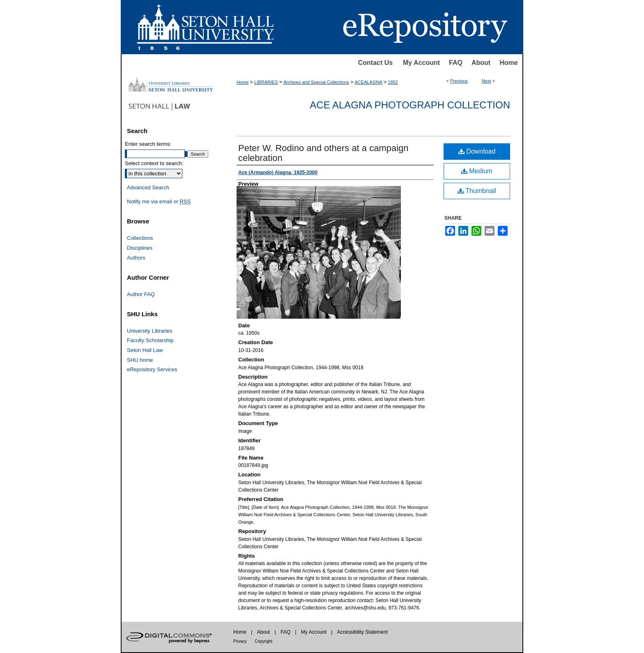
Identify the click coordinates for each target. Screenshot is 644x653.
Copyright (263, 641)
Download (477, 151)
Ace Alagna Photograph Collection (410, 105)
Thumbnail (477, 191)
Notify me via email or (159, 202)
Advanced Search (148, 187)
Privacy (240, 641)
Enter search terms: (148, 144)
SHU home (140, 360)
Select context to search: (154, 163)
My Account (421, 63)
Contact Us (375, 63)
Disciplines (140, 248)
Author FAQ (141, 294)
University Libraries (150, 331)
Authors (136, 258)
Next (486, 81)
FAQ (456, 63)
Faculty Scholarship (150, 340)
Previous (459, 81)
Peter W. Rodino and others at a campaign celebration (323, 153)
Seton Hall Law (145, 350)
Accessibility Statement (362, 632)
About (481, 63)
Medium (477, 171)
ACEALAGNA (369, 82)
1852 (393, 82)
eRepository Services (152, 369)
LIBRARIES (266, 82)
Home (508, 63)
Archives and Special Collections (316, 82)
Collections (140, 238)
